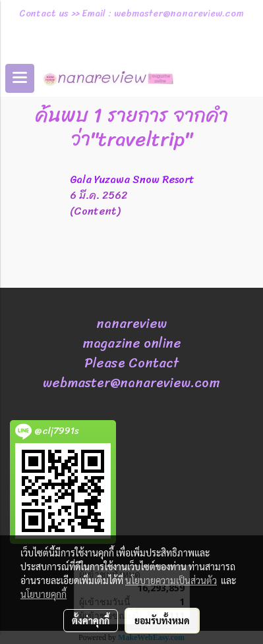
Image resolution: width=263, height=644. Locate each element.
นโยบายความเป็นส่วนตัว (171, 580)
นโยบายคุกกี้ (44, 594)
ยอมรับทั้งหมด (162, 620)
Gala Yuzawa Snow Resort (132, 179)
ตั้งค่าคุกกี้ (91, 620)
